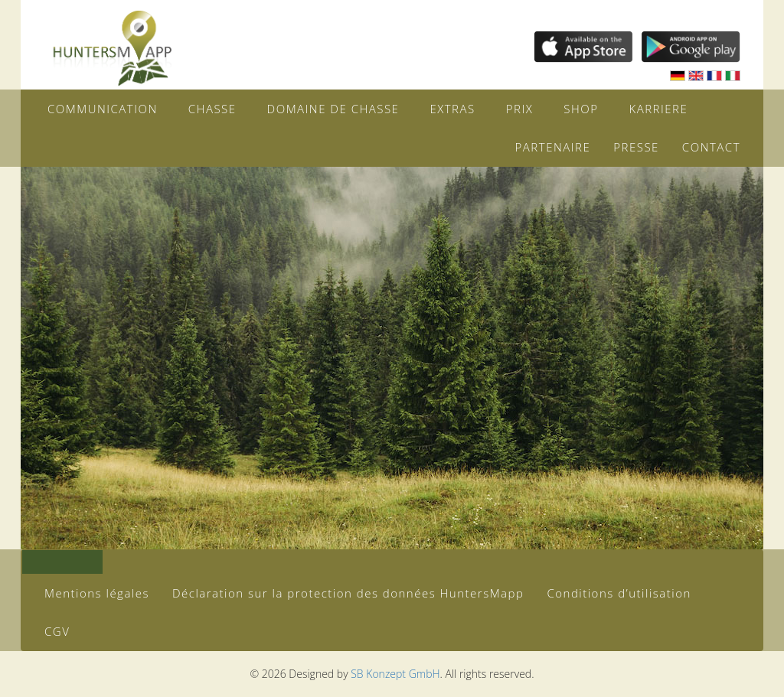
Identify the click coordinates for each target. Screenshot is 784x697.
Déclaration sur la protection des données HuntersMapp (348, 593)
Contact (711, 147)
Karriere (658, 109)
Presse (636, 147)
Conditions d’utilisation (619, 593)
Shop (581, 109)
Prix (520, 109)
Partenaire (553, 147)
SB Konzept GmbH (395, 674)
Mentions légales (97, 593)
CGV (57, 631)
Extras (452, 109)
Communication (103, 109)
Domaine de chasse (333, 109)
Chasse (212, 109)
